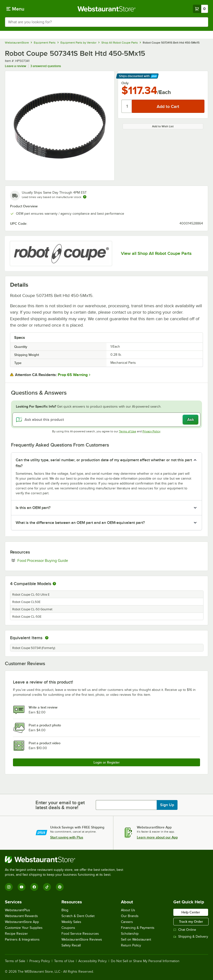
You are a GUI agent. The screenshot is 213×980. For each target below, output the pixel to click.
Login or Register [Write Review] (107, 762)
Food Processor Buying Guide (58, 560)
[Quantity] (127, 106)
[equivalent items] (47, 638)
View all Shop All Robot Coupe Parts (156, 253)
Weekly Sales (71, 922)
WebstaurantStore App (22, 922)
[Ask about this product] (106, 420)
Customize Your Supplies (24, 928)
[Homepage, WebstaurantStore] (107, 9)
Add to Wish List (163, 126)
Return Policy (131, 945)
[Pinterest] (60, 887)
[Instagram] (9, 887)
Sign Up (167, 805)
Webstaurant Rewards (21, 916)
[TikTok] (47, 887)
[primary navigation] (15, 9)
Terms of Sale (15, 961)
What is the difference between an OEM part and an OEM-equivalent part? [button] (80, 523)
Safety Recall (71, 945)
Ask (191, 420)
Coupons (68, 928)
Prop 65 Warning (73, 375)
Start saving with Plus (67, 837)
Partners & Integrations (22, 939)
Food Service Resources (80, 934)
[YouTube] (22, 887)
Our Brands (130, 916)
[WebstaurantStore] (66, 860)
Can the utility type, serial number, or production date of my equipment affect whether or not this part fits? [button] (104, 463)
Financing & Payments (138, 928)
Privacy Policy (151, 431)
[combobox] (106, 22)
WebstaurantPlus (18, 910)
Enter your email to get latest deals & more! (60, 805)
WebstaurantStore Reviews (82, 939)
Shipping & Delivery (191, 937)
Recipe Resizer (16, 934)
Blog (65, 910)
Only (125, 83)
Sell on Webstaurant (136, 939)
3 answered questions (46, 66)
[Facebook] (34, 887)
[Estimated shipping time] (85, 197)
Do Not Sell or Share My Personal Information (145, 961)
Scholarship (130, 934)
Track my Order (191, 921)
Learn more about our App (157, 837)
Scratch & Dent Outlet (78, 916)
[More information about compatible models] (54, 584)
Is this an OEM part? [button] (33, 508)
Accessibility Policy (93, 961)
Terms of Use (128, 431)
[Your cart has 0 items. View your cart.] (201, 9)
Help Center (191, 912)
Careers (127, 922)
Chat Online (185, 930)
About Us (128, 910)
